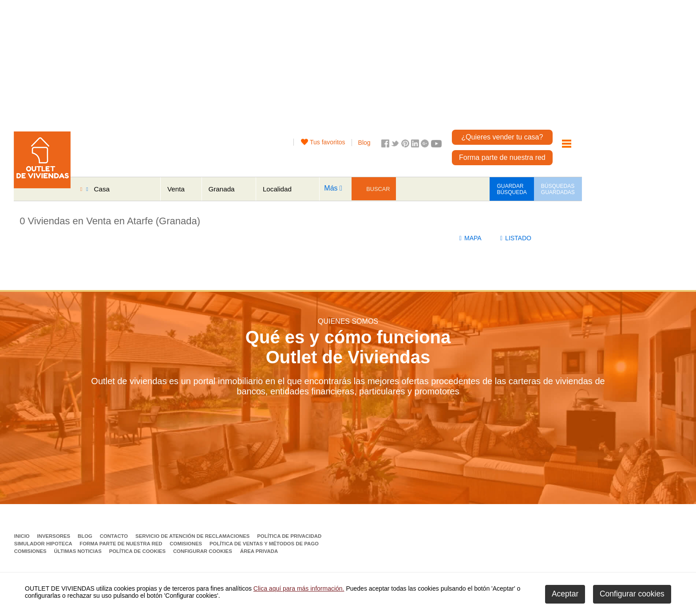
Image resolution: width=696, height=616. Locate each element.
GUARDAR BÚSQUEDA (512, 189)
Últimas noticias (78, 551)
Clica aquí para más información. (299, 588)
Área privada (259, 551)
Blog (364, 143)
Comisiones (186, 544)
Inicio (23, 536)
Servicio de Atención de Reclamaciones (193, 536)
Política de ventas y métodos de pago (264, 544)
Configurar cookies (203, 551)
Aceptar (565, 594)
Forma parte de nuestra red (502, 157)
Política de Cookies (138, 551)
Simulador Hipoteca (44, 544)
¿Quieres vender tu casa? (502, 137)
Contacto (115, 536)
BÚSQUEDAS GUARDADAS (558, 189)
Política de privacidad (289, 536)
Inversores (54, 536)
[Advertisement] (316, 62)
